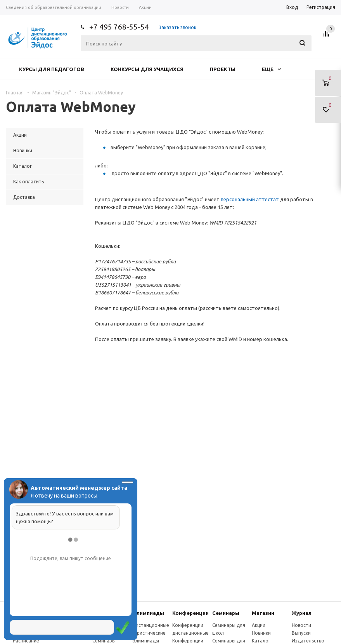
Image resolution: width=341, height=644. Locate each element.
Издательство (308, 641)
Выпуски (301, 633)
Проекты (223, 69)
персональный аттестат (250, 199)
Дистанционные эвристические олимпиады (151, 633)
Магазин (263, 613)
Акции (259, 625)
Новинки (261, 633)
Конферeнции (190, 613)
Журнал (302, 613)
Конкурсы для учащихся (147, 69)
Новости (301, 625)
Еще (271, 69)
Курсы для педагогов (52, 69)
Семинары (226, 613)
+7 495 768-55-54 (119, 27)
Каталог (261, 641)
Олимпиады (148, 613)
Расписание (26, 641)
